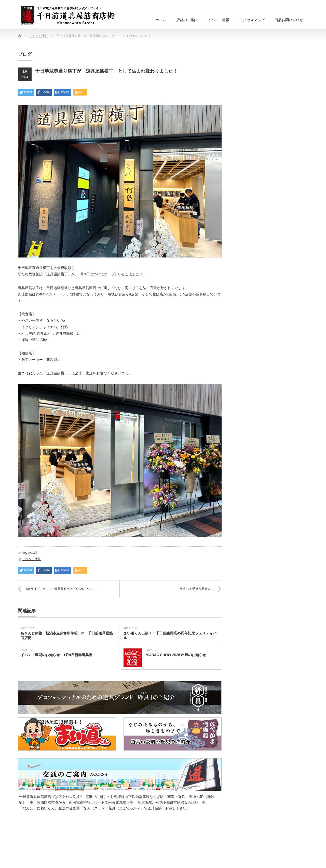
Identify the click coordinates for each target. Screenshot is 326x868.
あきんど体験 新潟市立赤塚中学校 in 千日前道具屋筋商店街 (67, 635)
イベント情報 (219, 20)
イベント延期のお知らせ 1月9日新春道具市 (57, 655)
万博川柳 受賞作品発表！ (196, 589)
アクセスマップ (252, 20)
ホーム (161, 20)
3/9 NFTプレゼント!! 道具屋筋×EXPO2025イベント (61, 589)
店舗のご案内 (187, 20)
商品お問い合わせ (289, 20)
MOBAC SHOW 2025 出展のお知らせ (176, 655)
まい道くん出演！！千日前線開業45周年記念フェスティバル (170, 635)
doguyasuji (30, 553)
